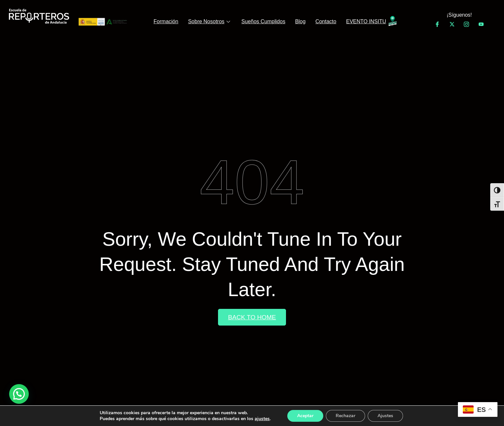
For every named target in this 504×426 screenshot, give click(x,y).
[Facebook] (437, 24)
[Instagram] (466, 24)
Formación (166, 21)
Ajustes (385, 416)
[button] (19, 394)
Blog (300, 21)
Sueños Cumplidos (263, 21)
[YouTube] (481, 24)
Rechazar (345, 416)
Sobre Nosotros (210, 21)
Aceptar (305, 416)
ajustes (262, 419)
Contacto (326, 21)
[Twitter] (452, 24)
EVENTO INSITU (366, 21)
